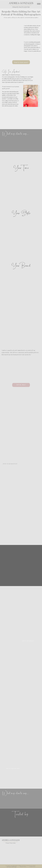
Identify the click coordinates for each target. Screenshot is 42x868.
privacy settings (12, 867)
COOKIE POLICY (32, 867)
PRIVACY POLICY (23, 867)
